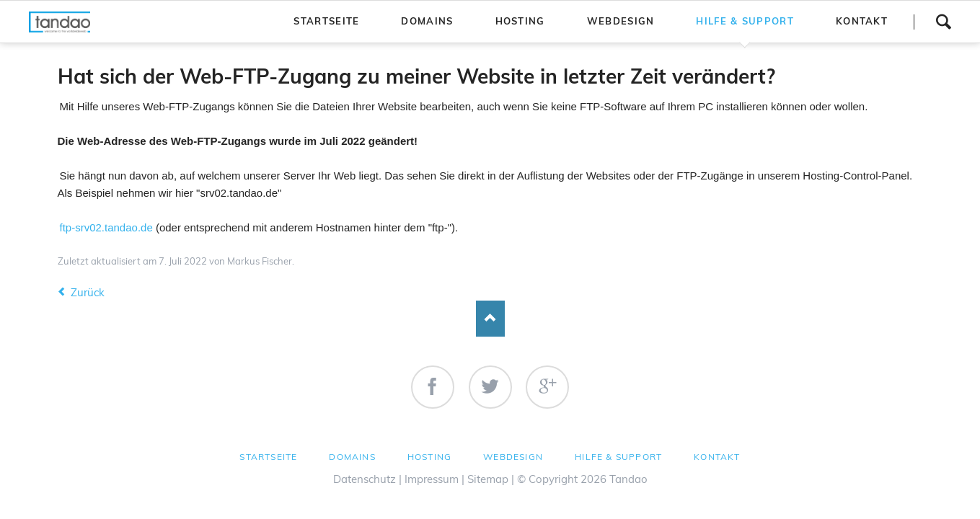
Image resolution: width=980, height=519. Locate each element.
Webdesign (513, 457)
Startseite (268, 457)
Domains (352, 457)
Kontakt (717, 457)
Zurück (88, 292)
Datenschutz (365, 479)
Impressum (432, 479)
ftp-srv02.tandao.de (106, 227)
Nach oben (490, 319)
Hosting (429, 457)
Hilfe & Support (618, 457)
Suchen (943, 22)
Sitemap (488, 479)
